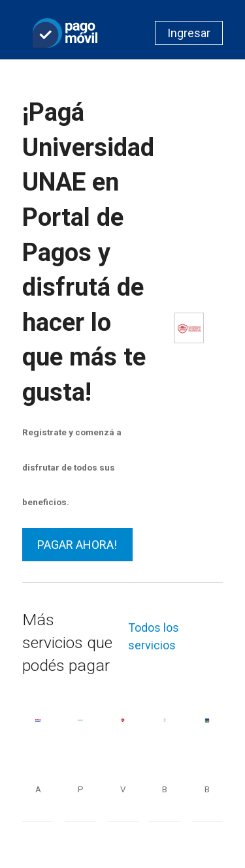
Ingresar (189, 33)
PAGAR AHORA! (77, 545)
